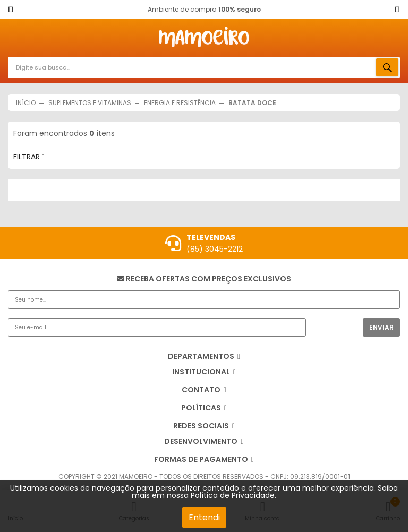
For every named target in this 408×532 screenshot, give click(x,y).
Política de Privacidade (233, 495)
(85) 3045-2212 (215, 249)
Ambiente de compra (204, 9)
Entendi (204, 517)
